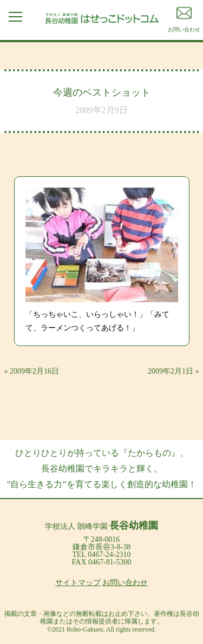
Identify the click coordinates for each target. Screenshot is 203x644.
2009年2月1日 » (173, 371)
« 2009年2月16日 (32, 371)
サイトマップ (78, 583)
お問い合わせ (125, 583)
